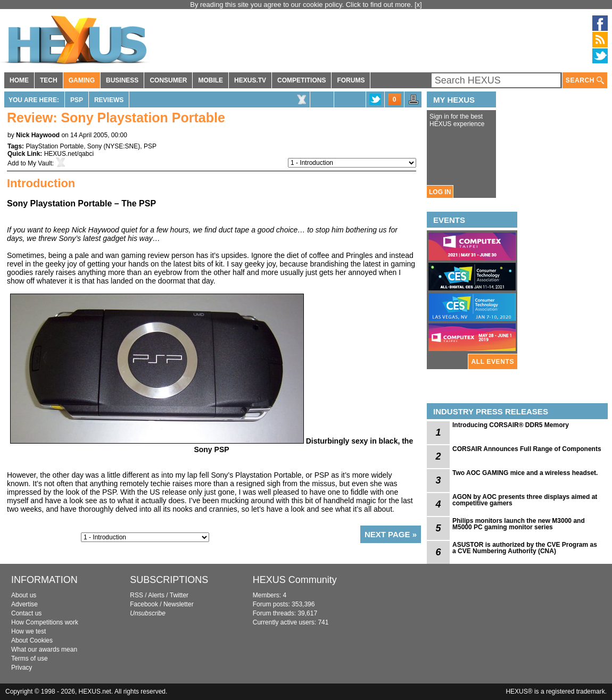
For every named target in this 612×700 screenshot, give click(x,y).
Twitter (179, 595)
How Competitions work (45, 622)
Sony (94, 146)
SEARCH (585, 81)
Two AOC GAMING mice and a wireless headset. (525, 473)
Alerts (156, 595)
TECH (49, 80)
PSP (77, 100)
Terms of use (30, 659)
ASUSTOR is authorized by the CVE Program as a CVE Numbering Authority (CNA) (525, 548)
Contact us (26, 613)
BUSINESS (122, 80)
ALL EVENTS (493, 362)
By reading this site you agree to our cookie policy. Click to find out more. (302, 5)
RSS (137, 595)
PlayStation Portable (55, 146)
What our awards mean (44, 649)
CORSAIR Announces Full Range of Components (527, 449)
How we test (28, 631)
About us (24, 595)
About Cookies (32, 640)
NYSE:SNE (122, 146)
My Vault (40, 163)
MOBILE (210, 80)
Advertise (24, 604)
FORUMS (351, 80)
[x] (418, 5)
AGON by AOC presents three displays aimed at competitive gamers (525, 500)
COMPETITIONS (301, 80)
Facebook (144, 604)
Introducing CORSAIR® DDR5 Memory (511, 425)
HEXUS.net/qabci (69, 154)
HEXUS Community (295, 580)
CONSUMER (168, 80)
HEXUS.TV (250, 80)
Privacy (22, 668)
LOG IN (440, 192)
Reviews (109, 100)
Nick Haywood (38, 135)
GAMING (82, 80)
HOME (19, 80)
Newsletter (179, 604)
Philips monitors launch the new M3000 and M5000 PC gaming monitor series (519, 524)
